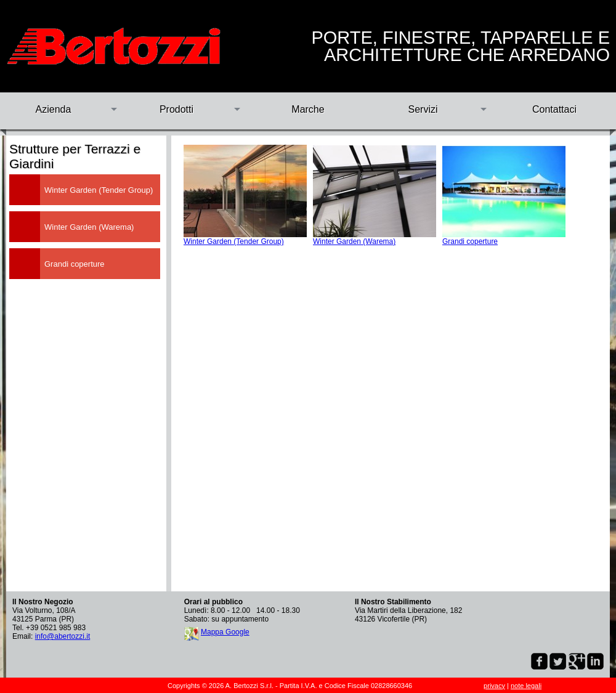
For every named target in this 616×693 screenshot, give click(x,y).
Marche (308, 109)
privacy (494, 686)
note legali (526, 686)
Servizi (423, 109)
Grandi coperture (470, 241)
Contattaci (554, 109)
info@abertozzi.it (63, 636)
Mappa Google (225, 632)
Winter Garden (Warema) (354, 241)
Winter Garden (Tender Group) (234, 241)
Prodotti (176, 109)
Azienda (54, 109)
